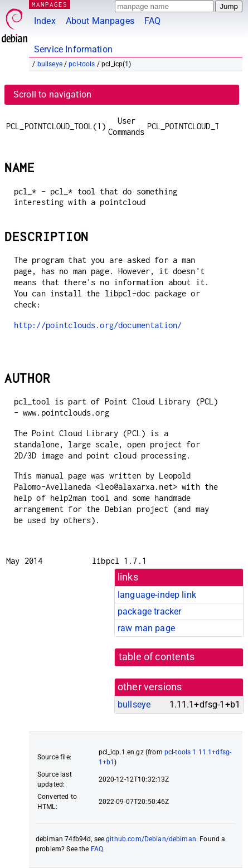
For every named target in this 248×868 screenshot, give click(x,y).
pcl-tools (82, 64)
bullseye (50, 64)
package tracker (149, 611)
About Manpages (100, 21)
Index (45, 21)
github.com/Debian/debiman (151, 839)
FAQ (152, 21)
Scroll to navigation (52, 94)
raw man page (146, 628)
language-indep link (157, 595)
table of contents (157, 657)
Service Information (73, 49)
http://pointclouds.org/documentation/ (98, 325)
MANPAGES (50, 4)
